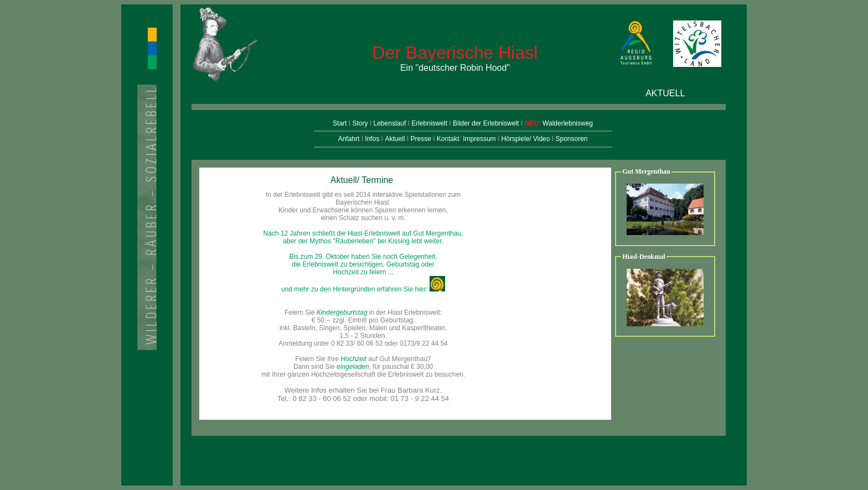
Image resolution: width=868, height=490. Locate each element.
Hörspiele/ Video (526, 139)
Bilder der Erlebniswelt (486, 123)
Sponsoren (571, 139)
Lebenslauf (391, 123)
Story (361, 123)
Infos (372, 139)
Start (341, 123)
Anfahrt (349, 139)
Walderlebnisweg (568, 123)
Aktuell (395, 139)
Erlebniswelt (429, 123)
